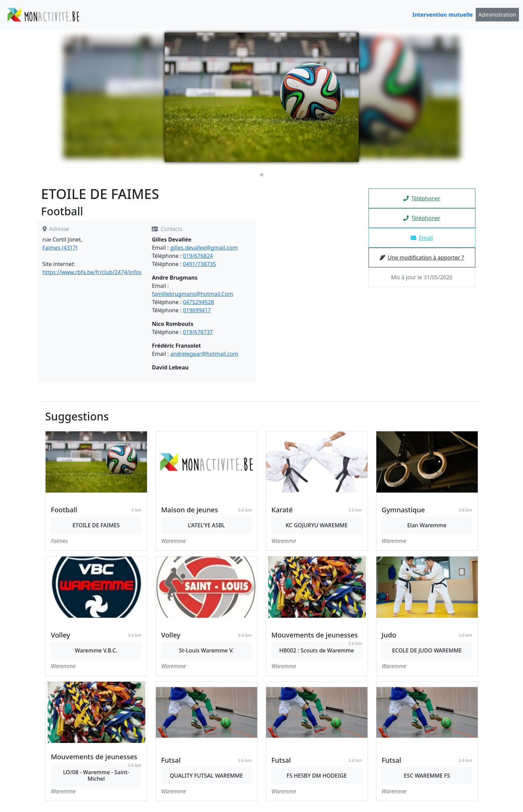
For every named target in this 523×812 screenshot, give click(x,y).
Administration (497, 15)
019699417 (197, 310)
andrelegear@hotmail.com (204, 354)
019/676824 (198, 256)
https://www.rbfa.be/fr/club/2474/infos (92, 272)
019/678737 (198, 332)
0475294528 (198, 302)
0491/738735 (199, 264)
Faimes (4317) (60, 248)
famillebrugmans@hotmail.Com (192, 294)
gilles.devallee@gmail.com (204, 248)
